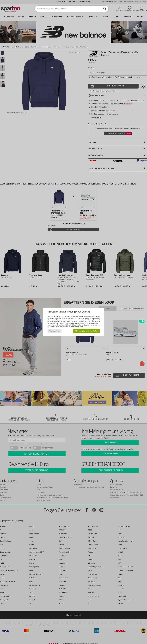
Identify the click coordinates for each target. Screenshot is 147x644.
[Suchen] (105, 9)
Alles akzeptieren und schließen (86, 331)
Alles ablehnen (54, 331)
